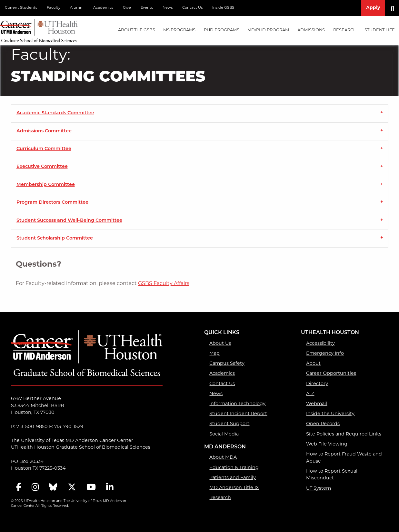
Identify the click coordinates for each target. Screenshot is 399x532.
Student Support (229, 424)
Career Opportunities (331, 374)
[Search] (395, 8)
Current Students (21, 8)
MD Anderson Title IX (234, 488)
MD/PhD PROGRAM (268, 30)
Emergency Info (325, 354)
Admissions (311, 30)
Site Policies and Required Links (344, 434)
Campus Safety (227, 364)
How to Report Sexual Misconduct (332, 475)
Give (127, 8)
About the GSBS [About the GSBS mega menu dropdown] (137, 30)
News (168, 8)
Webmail (317, 404)
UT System (319, 489)
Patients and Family (233, 478)
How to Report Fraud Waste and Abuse (344, 458)
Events (147, 8)
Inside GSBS (223, 8)
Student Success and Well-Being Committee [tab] (69, 221)
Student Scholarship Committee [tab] (55, 238)
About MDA (223, 458)
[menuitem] (137, 31)
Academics (103, 8)
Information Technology (237, 404)
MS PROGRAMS (179, 30)
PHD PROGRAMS (222, 30)
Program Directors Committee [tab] (52, 203)
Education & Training (234, 468)
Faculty (54, 8)
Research (220, 498)
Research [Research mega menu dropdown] (345, 30)
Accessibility (320, 344)
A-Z (310, 394)
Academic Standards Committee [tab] (55, 113)
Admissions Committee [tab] (44, 131)
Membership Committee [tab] (46, 185)
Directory (317, 384)
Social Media (224, 434)
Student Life (380, 30)
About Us (220, 344)
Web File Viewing (327, 444)
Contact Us (192, 8)
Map (214, 354)
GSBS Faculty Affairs (164, 284)
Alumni (77, 8)
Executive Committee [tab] (42, 167)
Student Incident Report (238, 414)
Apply (373, 8)
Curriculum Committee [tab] (44, 149)
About (313, 364)
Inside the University (330, 414)
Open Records (323, 424)
